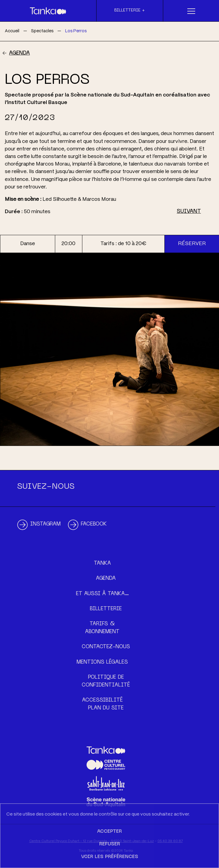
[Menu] (191, 11)
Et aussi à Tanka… (102, 594)
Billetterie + (130, 10)
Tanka (102, 563)
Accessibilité (102, 700)
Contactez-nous (106, 647)
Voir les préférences (110, 857)
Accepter (109, 832)
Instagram (45, 524)
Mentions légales (102, 662)
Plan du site (106, 708)
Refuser (110, 844)
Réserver (192, 244)
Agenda (19, 53)
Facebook (94, 524)
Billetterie (106, 609)
